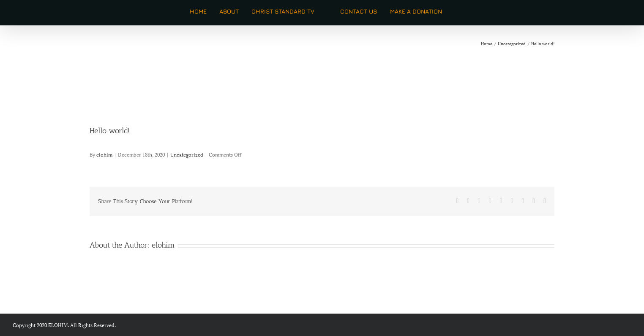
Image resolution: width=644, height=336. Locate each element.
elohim (104, 155)
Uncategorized (187, 155)
